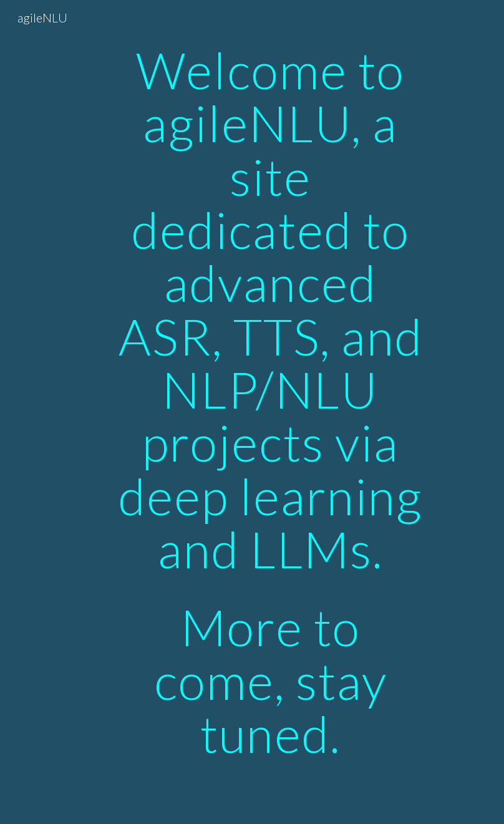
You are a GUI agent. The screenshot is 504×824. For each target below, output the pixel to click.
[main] (271, 412)
